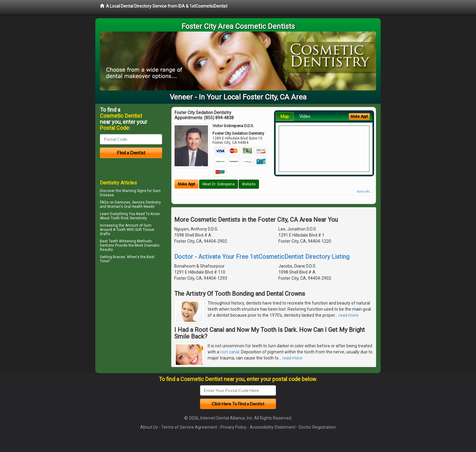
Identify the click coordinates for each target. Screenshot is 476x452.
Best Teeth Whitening (118, 241)
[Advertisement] (131, 318)
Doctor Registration (317, 427)
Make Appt (187, 184)
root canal (230, 352)
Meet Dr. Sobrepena (219, 184)
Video (305, 116)
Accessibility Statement (273, 427)
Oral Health (133, 207)
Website (249, 184)
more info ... (365, 192)
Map (285, 116)
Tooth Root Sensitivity (129, 218)
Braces (119, 257)
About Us (149, 427)
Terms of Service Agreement (189, 427)
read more (348, 315)
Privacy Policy (233, 427)
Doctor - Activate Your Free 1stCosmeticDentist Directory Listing (262, 257)
